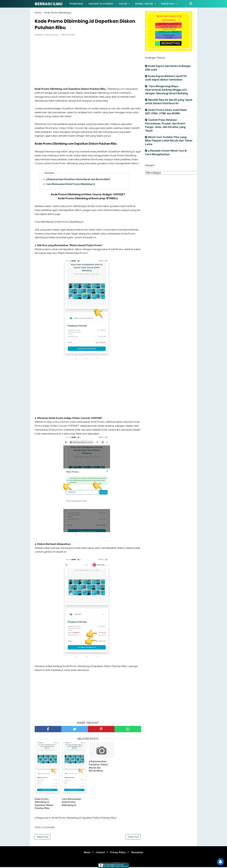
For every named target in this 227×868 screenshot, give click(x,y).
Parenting (167, 4)
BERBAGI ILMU (49, 4)
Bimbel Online (144, 4)
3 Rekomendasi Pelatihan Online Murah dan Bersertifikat (78, 180)
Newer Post (43, 838)
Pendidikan (76, 4)
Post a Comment (45, 828)
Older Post (133, 838)
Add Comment (68, 36)
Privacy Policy (119, 853)
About (85, 853)
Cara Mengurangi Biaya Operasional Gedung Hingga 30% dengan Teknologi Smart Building (166, 90)
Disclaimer (139, 853)
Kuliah (123, 4)
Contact (100, 853)
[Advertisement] (88, 63)
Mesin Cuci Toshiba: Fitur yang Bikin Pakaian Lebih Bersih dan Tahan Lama (169, 141)
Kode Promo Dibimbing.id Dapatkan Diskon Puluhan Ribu (44, 804)
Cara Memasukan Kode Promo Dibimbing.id (70, 185)
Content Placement (101, 4)
